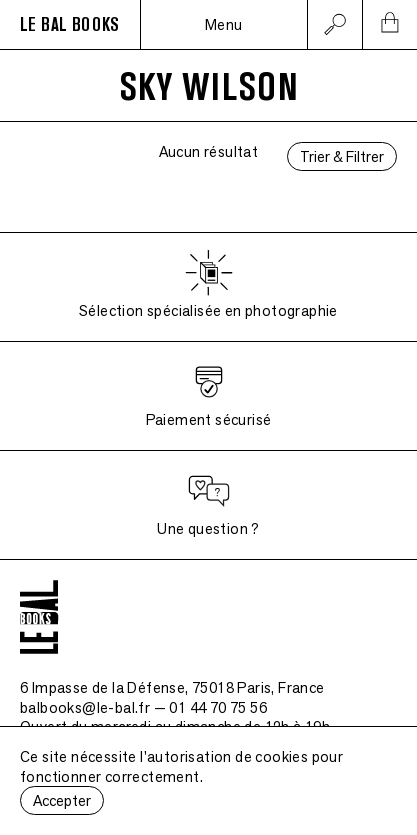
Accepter (62, 800)
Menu (224, 24)
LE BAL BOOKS (70, 25)
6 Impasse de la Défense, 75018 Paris (172, 687)
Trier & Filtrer (342, 156)
